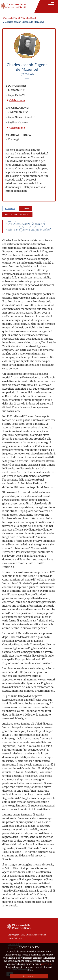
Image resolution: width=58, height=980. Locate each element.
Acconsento (29, 976)
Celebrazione (16, 100)
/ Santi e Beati (28, 18)
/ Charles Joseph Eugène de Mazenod (23, 22)
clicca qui (46, 964)
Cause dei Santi (11, 18)
